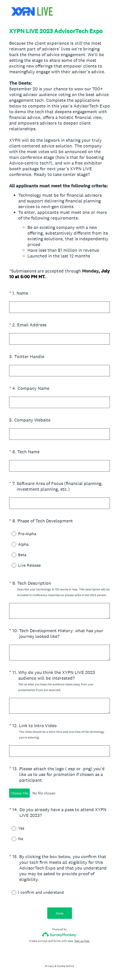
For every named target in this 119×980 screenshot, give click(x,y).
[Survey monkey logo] (59, 934)
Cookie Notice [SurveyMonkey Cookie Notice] (66, 966)
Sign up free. (82, 941)
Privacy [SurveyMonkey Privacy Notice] (49, 966)
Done (60, 913)
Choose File (19, 793)
